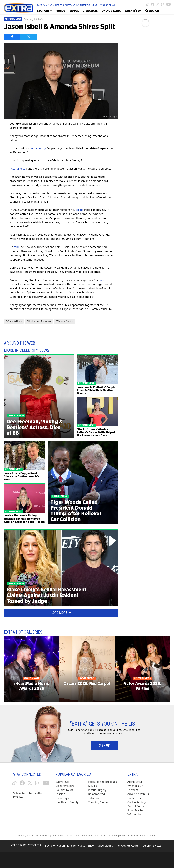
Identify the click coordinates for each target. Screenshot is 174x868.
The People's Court (127, 846)
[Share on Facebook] (12, 37)
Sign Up (104, 745)
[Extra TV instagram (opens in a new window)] (163, 4)
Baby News (62, 782)
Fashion (60, 794)
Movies (93, 786)
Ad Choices (58, 835)
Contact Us (134, 798)
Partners (133, 790)
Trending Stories (98, 802)
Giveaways (62, 798)
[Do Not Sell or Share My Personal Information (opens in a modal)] (139, 810)
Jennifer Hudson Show (81, 846)
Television (94, 798)
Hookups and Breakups (103, 782)
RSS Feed (19, 797)
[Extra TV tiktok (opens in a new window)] (148, 4)
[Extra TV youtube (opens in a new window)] (169, 4)
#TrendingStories (65, 321)
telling (80, 210)
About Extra (135, 782)
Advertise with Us (138, 794)
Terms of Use (42, 835)
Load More (61, 613)
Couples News (64, 790)
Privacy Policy (26, 835)
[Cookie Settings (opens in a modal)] (137, 802)
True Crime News (151, 846)
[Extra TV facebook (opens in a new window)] (153, 4)
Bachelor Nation (55, 846)
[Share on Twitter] (29, 37)
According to (17, 169)
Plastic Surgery (97, 790)
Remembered (97, 794)
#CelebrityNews (14, 321)
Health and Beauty (67, 802)
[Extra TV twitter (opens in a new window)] (158, 4)
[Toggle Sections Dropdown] (44, 11)
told (16, 247)
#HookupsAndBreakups (39, 321)
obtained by (38, 148)
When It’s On (135, 786)
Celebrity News (13, 19)
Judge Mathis (105, 846)
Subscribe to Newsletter (28, 793)
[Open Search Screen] (152, 11)
